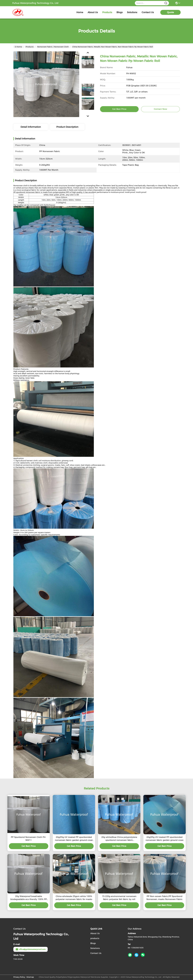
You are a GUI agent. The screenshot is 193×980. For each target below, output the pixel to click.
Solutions (95, 948)
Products (30, 47)
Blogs (93, 943)
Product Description (67, 127)
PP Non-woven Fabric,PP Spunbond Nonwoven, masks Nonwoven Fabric (164, 898)
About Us (95, 933)
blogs (120, 12)
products (107, 12)
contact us (148, 12)
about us (93, 12)
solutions (132, 12)
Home (80, 12)
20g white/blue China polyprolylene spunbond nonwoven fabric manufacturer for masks (119, 839)
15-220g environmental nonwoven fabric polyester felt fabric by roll (119, 898)
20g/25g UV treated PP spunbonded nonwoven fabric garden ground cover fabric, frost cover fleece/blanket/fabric (74, 839)
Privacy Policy (19, 977)
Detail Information (31, 127)
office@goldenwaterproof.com (31, 949)
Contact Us (96, 953)
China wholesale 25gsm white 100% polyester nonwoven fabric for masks (74, 898)
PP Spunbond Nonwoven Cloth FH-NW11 (29, 839)
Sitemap (30, 977)
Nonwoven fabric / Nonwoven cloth (53, 47)
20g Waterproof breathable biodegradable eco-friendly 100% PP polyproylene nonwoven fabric (29, 898)
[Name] (166, 3)
